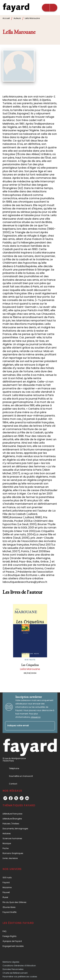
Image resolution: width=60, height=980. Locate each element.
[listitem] (5, 798)
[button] (30, 814)
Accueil (6, 18)
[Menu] (50, 8)
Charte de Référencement (15, 973)
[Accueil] (16, 8)
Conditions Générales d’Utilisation (19, 966)
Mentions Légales (11, 962)
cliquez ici (36, 717)
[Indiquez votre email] (26, 726)
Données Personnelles (13, 969)
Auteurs (17, 18)
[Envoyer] (51, 726)
